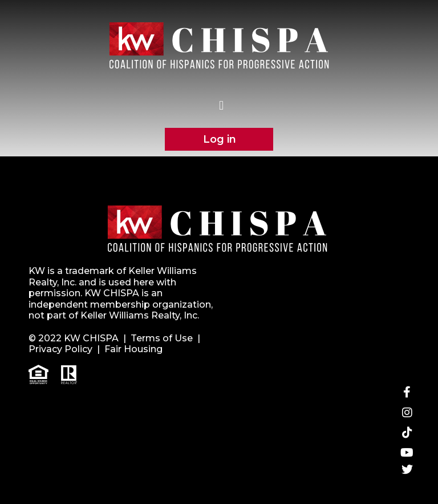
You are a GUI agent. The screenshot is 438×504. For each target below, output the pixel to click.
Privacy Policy (60, 349)
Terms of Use (162, 338)
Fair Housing (133, 349)
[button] (221, 105)
